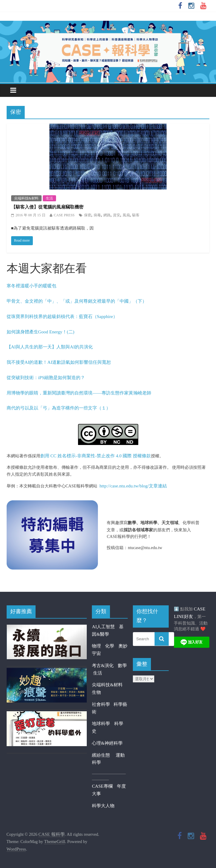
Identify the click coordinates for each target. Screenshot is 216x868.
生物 (96, 692)
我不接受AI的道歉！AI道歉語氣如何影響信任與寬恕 (59, 362)
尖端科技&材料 (26, 198)
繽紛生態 (104, 755)
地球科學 (101, 724)
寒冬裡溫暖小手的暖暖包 (31, 286)
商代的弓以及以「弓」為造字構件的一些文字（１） (59, 408)
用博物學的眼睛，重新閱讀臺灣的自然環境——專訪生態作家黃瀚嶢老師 (79, 393)
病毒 (97, 215)
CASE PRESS (64, 215)
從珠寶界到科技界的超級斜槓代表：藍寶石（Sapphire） (62, 317)
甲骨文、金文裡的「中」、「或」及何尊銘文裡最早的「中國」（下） (77, 301)
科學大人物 (103, 806)
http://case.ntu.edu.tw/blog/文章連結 (133, 486)
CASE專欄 (102, 786)
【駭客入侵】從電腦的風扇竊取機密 (47, 207)
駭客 (136, 215)
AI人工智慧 (103, 627)
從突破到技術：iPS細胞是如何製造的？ (46, 378)
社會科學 (103, 704)
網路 (107, 215)
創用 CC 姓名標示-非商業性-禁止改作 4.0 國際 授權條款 (96, 456)
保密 (88, 215)
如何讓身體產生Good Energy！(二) (41, 332)
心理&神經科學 (107, 743)
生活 (49, 198)
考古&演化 (103, 666)
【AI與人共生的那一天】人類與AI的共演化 (50, 347)
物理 (96, 646)
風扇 (126, 215)
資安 (117, 215)
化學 (110, 646)
